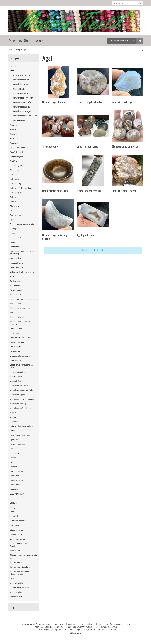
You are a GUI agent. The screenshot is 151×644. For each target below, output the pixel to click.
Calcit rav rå (15, 197)
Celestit (13, 202)
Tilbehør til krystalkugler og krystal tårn (24, 557)
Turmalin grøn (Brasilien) (20, 567)
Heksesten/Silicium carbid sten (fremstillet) (22, 253)
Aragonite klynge (17, 157)
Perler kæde (15, 453)
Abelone (13, 66)
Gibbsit (13, 242)
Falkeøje (13, 229)
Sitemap (112, 630)
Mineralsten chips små (19, 386)
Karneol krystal (16, 290)
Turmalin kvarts (16, 562)
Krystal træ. (15, 313)
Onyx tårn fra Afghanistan (20, 435)
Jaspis (12, 277)
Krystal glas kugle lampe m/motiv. (23, 299)
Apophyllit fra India (17, 148)
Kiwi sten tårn (15, 295)
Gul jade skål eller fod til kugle (22, 272)
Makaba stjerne (16, 377)
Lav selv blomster (17, 342)
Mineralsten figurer (17, 395)
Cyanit (12, 220)
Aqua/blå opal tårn (17, 152)
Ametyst (13, 129)
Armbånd (14, 161)
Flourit (12, 233)
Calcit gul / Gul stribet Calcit (21, 188)
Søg (141, 3)
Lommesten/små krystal (19, 372)
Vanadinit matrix (16, 583)
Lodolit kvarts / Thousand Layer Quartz (22, 366)
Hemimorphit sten (17, 267)
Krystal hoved (15, 304)
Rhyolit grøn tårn (17, 471)
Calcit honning (16, 184)
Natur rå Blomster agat (22, 111)
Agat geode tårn (19, 120)
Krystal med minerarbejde (20, 308)
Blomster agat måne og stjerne (25, 116)
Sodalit (13, 512)
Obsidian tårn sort (17, 431)
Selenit (13, 498)
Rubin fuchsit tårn (17, 480)
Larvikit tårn (15, 333)
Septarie (13, 503)
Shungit (13, 507)
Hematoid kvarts (16, 263)
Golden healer (16, 247)
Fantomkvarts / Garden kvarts (22, 224)
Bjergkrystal (15, 170)
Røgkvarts (14, 489)
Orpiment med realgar (19, 444)
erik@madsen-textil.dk (83, 627)
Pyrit (12, 462)
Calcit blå (14, 175)
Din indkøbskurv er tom (127, 41)
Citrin (12, 211)
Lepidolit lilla (15, 351)
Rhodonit (13, 467)
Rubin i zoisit (15, 485)
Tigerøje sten (15, 551)
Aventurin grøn (16, 166)
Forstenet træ (15, 238)
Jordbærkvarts (16, 281)
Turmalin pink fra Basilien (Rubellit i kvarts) (20, 573)
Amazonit (14, 125)
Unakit (12, 579)
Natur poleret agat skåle (22, 102)
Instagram (75, 633)
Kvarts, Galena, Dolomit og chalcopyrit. (21, 323)
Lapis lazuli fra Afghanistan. (21, 338)
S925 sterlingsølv (17, 494)
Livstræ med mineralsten (20, 356)
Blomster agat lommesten (23, 98)
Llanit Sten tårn (16, 360)
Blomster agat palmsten (22, 80)
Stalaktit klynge (16, 534)
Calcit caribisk (15, 179)
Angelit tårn (14, 138)
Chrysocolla (15, 206)
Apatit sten (14, 143)
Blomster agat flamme (21, 75)
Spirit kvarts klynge (17, 539)
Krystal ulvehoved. (17, 317)
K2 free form (15, 286)
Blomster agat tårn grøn (22, 107)
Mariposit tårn (15, 381)
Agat (12, 71)
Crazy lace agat (16, 215)
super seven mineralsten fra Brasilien (21, 545)
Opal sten (14, 440)
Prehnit (13, 458)
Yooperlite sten (16, 592)
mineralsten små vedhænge (21, 408)
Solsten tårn (15, 516)
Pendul (13, 449)
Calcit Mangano (16, 193)
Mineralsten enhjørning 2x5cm (22, 390)
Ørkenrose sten (16, 597)
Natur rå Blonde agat (21, 84)
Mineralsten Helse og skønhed (22, 399)
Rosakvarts (14, 476)
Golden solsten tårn (18, 521)
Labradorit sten (16, 329)
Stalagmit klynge (17, 530)
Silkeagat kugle (19, 89)
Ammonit (13, 134)
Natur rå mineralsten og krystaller (23, 426)
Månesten (14, 422)
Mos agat (14, 417)
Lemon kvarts (15, 347)
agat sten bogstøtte (20, 93)
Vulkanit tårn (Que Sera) (20, 588)
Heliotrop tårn (15, 258)
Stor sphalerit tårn (17, 525)
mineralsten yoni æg (18, 404)
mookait (13, 413)
